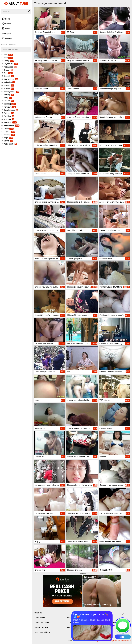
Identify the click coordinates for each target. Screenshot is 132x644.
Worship (8, 95)
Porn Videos (40, 618)
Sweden (7, 70)
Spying (7, 141)
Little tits (8, 101)
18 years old (10, 64)
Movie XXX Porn (42, 627)
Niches (6, 24)
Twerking (8, 116)
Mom (7, 58)
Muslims (8, 88)
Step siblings (10, 79)
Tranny (8, 61)
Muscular (8, 119)
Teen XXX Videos (42, 632)
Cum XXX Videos (42, 622)
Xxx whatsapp (10, 110)
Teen (7, 73)
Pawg (7, 98)
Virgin (7, 138)
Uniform (8, 85)
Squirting (9, 104)
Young (7, 128)
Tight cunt (8, 107)
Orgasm (8, 132)
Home (6, 19)
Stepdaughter (10, 125)
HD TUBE (16, 4)
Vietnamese (9, 67)
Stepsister (9, 122)
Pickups (8, 113)
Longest (7, 38)
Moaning (8, 135)
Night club (8, 82)
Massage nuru (10, 92)
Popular (7, 33)
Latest (6, 28)
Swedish (7, 76)
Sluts (7, 55)
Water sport (9, 144)
